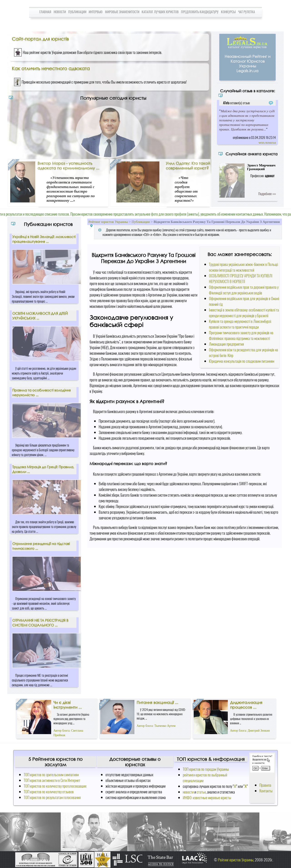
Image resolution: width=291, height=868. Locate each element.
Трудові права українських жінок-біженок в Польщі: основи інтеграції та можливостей (244, 267)
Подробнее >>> (267, 194)
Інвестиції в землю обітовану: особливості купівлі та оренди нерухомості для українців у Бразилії (244, 313)
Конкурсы (228, 12)
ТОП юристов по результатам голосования (52, 797)
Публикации (77, 12)
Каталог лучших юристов (160, 12)
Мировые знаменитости (122, 12)
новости (188, 792)
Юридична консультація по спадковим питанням (242, 361)
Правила (265, 785)
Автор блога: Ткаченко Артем (156, 726)
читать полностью (267, 142)
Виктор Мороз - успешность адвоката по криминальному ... (68, 166)
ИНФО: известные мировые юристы (207, 798)
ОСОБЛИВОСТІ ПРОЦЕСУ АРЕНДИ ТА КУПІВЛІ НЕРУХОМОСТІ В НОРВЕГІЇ (241, 278)
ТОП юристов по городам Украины (206, 769)
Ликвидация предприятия (226, 344)
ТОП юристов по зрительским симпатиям (51, 775)
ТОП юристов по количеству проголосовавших (55, 786)
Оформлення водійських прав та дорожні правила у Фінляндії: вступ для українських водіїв (244, 290)
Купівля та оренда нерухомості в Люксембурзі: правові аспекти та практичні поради (240, 324)
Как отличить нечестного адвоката (51, 68)
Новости (60, 12)
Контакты (266, 791)
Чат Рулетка (246, 12)
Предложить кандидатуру (200, 12)
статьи (201, 792)
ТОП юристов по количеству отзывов (49, 792)
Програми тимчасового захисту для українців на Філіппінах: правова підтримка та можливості (241, 335)
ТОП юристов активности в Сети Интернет (52, 780)
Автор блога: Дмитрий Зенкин (250, 731)
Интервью (96, 12)
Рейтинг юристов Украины (108, 222)
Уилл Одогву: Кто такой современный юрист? (188, 166)
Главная (45, 12)
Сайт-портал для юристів (40, 39)
